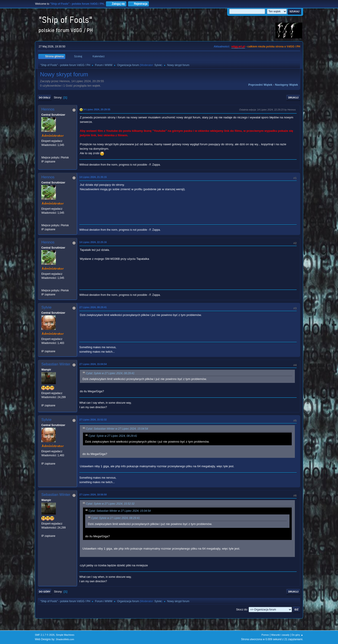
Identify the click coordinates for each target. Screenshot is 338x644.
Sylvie (158, 65)
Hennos (48, 109)
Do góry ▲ (297, 635)
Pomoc (265, 635)
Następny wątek (286, 85)
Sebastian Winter (56, 364)
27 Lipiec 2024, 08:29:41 (93, 307)
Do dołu (45, 98)
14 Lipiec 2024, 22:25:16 (93, 242)
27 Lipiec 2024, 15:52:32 (93, 420)
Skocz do (242, 610)
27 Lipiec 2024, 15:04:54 (93, 364)
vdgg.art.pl (238, 47)
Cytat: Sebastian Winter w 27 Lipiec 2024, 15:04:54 (117, 429)
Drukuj (293, 98)
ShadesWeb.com (65, 639)
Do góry (45, 592)
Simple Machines (65, 635)
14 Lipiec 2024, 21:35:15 (93, 177)
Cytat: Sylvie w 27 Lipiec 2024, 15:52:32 (110, 504)
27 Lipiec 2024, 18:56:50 (93, 495)
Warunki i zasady (280, 635)
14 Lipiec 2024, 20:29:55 (97, 109)
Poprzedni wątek (260, 85)
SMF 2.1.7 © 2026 (45, 635)
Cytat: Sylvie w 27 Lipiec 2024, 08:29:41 (110, 373)
